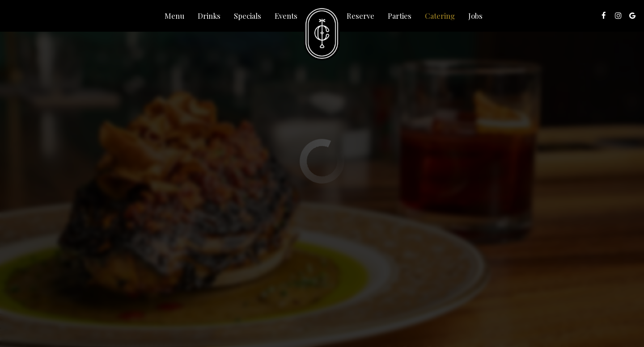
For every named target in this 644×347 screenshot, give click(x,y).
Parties (400, 16)
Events (286, 16)
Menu (174, 16)
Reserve (360, 16)
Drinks (209, 16)
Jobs (475, 16)
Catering (440, 16)
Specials (248, 16)
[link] (322, 33)
